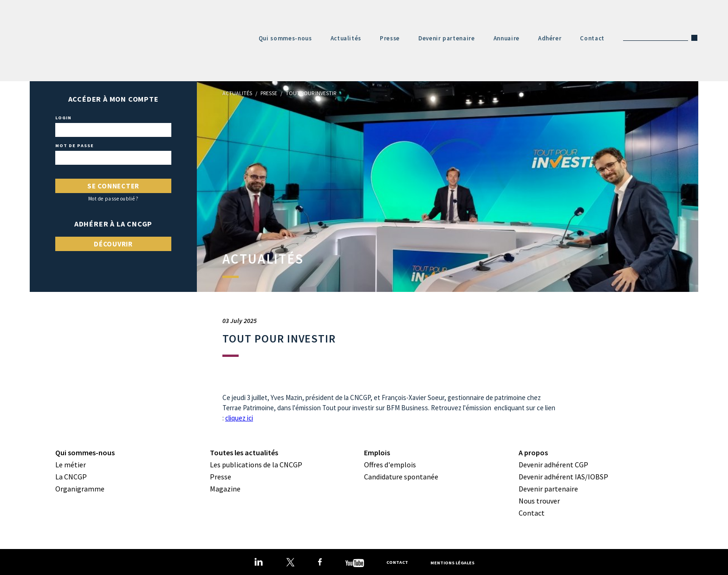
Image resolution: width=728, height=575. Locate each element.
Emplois (377, 452)
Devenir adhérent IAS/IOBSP (563, 477)
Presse (390, 38)
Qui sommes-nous (285, 38)
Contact (592, 38)
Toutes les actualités (244, 452)
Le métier (71, 465)
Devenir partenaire (447, 38)
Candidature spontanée (401, 477)
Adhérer (550, 38)
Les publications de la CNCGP (256, 465)
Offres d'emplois (390, 465)
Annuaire (507, 38)
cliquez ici (239, 418)
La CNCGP (71, 477)
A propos (533, 452)
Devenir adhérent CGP (553, 465)
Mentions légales (452, 562)
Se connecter (113, 186)
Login (63, 118)
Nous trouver (539, 501)
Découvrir (113, 244)
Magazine (225, 489)
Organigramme (80, 489)
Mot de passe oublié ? (114, 199)
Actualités (346, 38)
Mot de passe (75, 146)
